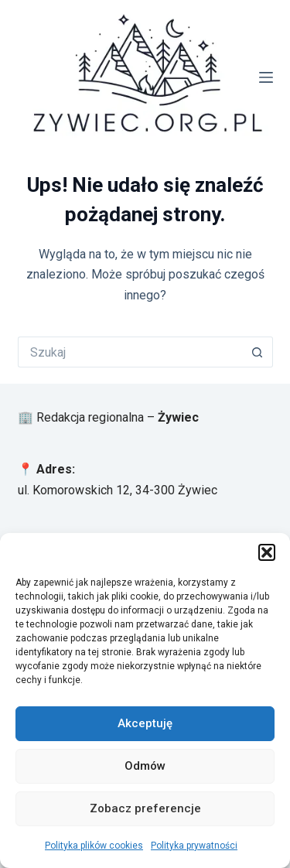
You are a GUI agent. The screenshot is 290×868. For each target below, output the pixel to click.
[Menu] (266, 77)
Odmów (145, 766)
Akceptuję (145, 723)
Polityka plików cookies (94, 846)
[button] (267, 552)
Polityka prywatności (194, 846)
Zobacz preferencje (145, 808)
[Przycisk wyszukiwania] (258, 352)
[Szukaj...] (130, 352)
